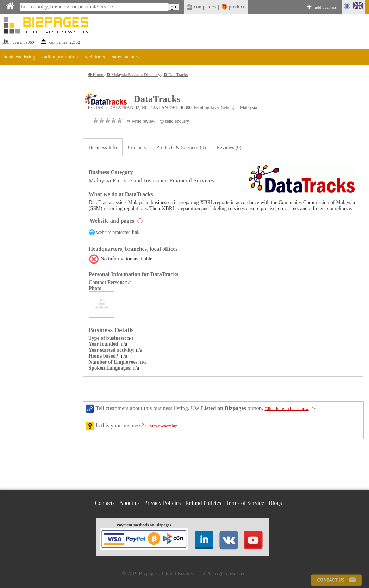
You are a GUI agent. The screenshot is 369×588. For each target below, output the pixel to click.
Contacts (137, 147)
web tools (95, 57)
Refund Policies (203, 503)
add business (326, 7)
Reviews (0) (229, 147)
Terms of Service (245, 503)
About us (130, 503)
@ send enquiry (174, 121)
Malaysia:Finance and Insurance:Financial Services (152, 181)
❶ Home (96, 75)
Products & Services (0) (181, 147)
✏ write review (141, 121)
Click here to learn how (287, 408)
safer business (126, 57)
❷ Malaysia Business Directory (134, 75)
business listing (19, 57)
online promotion (60, 57)
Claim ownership (161, 426)
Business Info (103, 147)
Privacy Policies (163, 503)
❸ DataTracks (176, 75)
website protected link (118, 232)
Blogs (275, 503)
